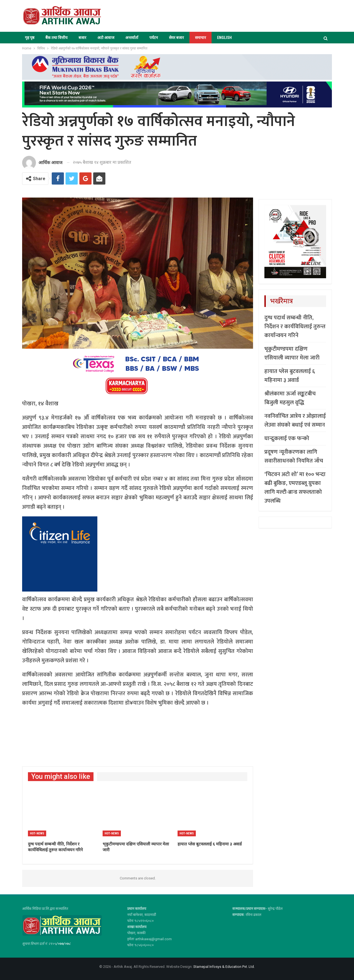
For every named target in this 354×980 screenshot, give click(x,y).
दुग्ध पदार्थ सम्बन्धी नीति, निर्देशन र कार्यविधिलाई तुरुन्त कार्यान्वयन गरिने (295, 327)
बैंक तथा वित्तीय (56, 38)
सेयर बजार (176, 38)
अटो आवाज (106, 38)
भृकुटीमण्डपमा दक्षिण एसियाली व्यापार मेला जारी (292, 353)
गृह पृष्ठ (30, 38)
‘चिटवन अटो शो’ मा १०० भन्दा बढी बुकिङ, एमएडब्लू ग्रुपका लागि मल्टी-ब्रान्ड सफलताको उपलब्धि (295, 488)
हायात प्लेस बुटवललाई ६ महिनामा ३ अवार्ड (290, 376)
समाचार (201, 38)
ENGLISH (224, 38)
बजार (82, 38)
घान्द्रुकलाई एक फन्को (287, 438)
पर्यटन (154, 38)
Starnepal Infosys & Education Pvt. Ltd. (224, 967)
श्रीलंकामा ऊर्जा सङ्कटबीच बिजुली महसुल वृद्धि (290, 398)
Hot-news (37, 833)
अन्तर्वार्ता (132, 38)
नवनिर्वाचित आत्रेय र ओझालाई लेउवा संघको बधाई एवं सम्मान (295, 421)
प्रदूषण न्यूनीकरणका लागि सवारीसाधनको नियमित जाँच (294, 456)
